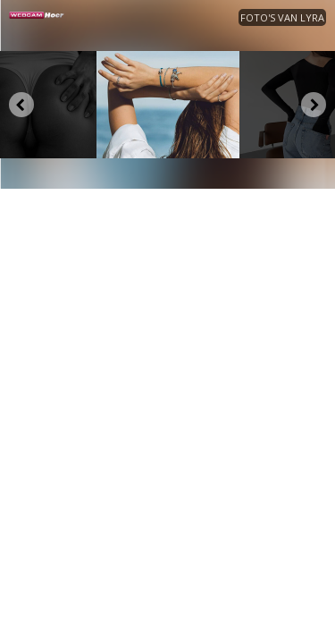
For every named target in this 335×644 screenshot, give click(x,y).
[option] (168, 105)
